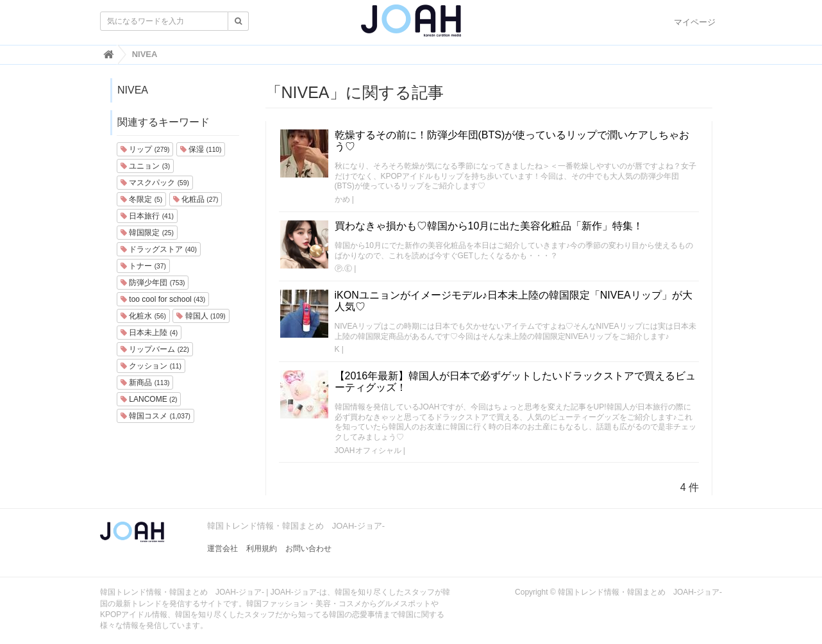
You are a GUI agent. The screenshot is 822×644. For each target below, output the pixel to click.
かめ (342, 199)
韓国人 (201, 316)
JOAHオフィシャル (368, 450)
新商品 (145, 383)
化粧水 (143, 316)
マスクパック (155, 183)
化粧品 (196, 199)
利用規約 (262, 549)
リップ (145, 149)
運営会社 (222, 549)
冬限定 (141, 199)
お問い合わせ (308, 549)
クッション (151, 366)
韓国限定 (147, 233)
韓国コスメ (155, 416)
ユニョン (145, 166)
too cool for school (163, 299)
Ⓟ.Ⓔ (343, 268)
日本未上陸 (149, 333)
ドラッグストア (159, 249)
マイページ (695, 22)
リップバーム (155, 349)
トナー (143, 266)
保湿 (201, 149)
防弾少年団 (153, 283)
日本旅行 (147, 216)
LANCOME (149, 399)
